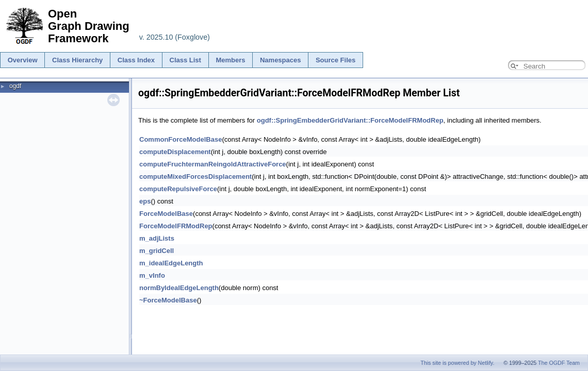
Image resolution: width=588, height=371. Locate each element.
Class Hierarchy (77, 60)
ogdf (15, 86)
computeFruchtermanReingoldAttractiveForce (213, 164)
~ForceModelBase (168, 300)
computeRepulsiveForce (178, 189)
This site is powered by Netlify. (457, 363)
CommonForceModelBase (181, 139)
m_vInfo (152, 275)
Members (230, 60)
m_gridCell (157, 251)
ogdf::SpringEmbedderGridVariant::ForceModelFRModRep (350, 120)
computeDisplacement (175, 152)
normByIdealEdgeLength (179, 288)
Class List (185, 60)
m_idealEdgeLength (171, 263)
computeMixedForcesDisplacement (195, 176)
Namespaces (281, 60)
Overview (23, 60)
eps (145, 201)
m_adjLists (157, 238)
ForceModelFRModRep (176, 226)
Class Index (136, 60)
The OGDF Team (559, 363)
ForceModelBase (166, 214)
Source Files (336, 60)
